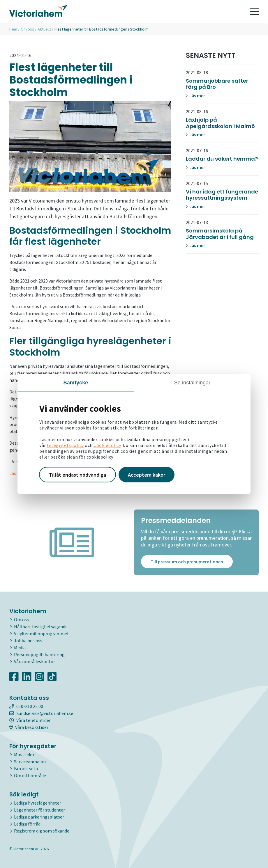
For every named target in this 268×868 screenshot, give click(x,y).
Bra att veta (26, 768)
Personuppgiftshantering (39, 654)
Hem (13, 29)
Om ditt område (30, 775)
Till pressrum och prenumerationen (187, 562)
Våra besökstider (29, 727)
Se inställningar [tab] (192, 382)
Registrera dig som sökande (42, 831)
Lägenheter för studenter (39, 810)
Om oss (27, 29)
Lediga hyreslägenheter (38, 803)
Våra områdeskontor (35, 661)
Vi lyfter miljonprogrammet (42, 633)
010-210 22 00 (26, 706)
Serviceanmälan (30, 762)
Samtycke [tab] (76, 382)
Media (20, 647)
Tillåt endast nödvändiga (77, 474)
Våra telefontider (30, 720)
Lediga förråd (27, 824)
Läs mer (195, 95)
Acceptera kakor (147, 474)
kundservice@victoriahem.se (41, 713)
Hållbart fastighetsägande (41, 626)
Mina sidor (24, 755)
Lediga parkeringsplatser (39, 817)
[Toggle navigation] (254, 12)
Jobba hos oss (28, 640)
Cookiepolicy (107, 445)
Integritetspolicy (65, 445)
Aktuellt (44, 29)
